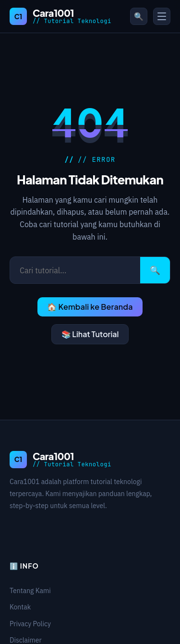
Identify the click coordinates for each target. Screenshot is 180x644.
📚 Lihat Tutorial (90, 334)
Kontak (20, 607)
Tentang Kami (30, 591)
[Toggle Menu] (162, 16)
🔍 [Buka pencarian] (139, 16)
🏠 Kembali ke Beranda (90, 307)
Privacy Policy (30, 624)
